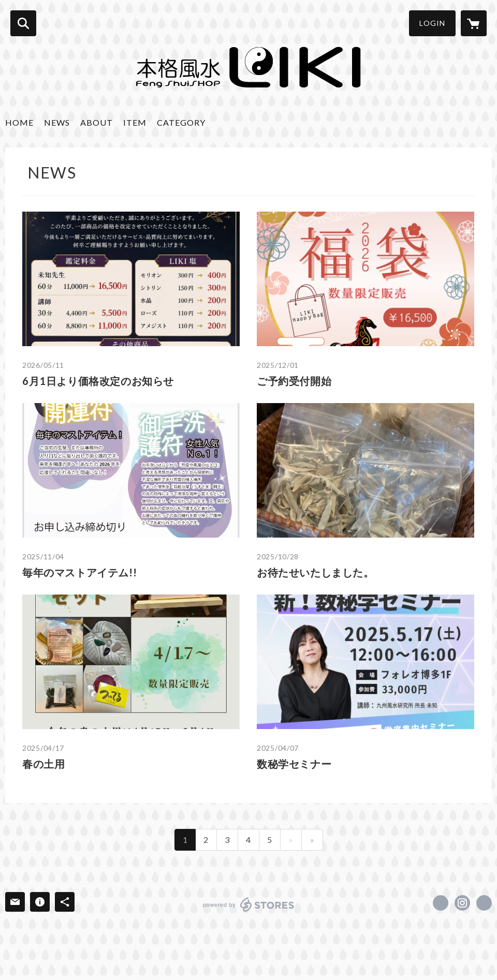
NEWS (57, 122)
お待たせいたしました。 (316, 572)
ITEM (135, 122)
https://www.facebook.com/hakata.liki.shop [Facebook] (441, 903)
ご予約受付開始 (294, 381)
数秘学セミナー (294, 764)
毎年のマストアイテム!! (79, 572)
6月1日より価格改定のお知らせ (98, 381)
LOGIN (432, 23)
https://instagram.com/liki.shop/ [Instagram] (462, 903)
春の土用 (43, 764)
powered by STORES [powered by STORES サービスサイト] (249, 904)
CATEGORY (181, 122)
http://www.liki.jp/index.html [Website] (484, 903)
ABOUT (97, 122)
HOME (19, 122)
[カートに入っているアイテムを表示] (474, 23)
